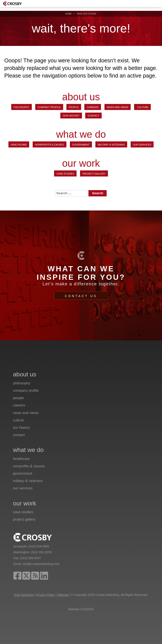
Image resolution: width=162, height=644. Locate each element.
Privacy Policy (46, 595)
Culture (142, 107)
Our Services (142, 145)
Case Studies (65, 174)
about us (81, 97)
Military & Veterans (111, 145)
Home (68, 14)
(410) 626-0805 (39, 546)
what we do (81, 135)
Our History (71, 116)
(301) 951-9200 (41, 552)
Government (81, 145)
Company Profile (49, 107)
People (74, 107)
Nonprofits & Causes (49, 145)
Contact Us (81, 296)
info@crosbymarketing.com (41, 564)
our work (81, 164)
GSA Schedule (24, 595)
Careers (93, 107)
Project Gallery (94, 174)
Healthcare (19, 145)
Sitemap (63, 595)
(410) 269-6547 (30, 558)
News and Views (118, 107)
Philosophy (22, 107)
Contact (94, 116)
